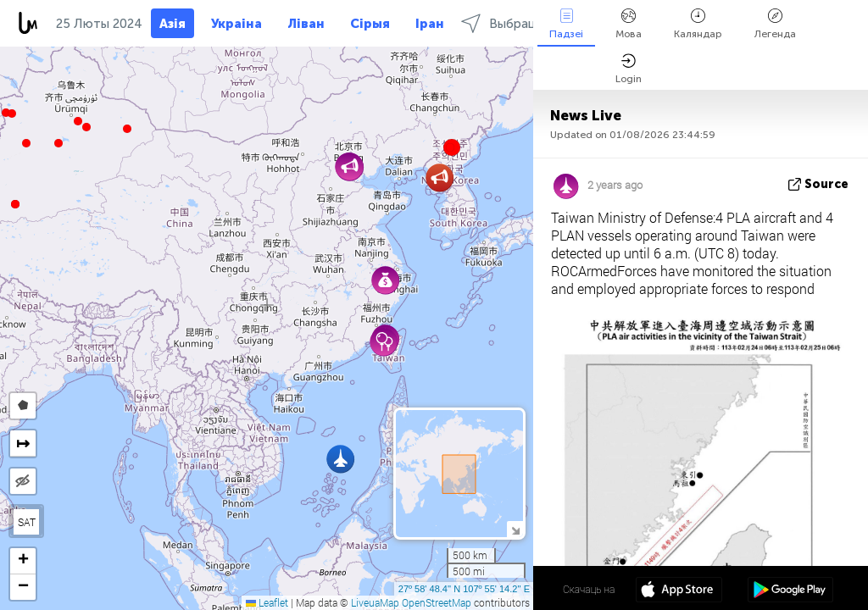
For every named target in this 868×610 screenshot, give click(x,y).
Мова (629, 24)
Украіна (236, 24)
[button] (12, 114)
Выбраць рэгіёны (526, 23)
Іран (430, 24)
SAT (27, 522)
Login (629, 69)
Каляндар (698, 24)
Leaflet (267, 602)
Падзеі (566, 24)
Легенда (775, 24)
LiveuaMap (375, 602)
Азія (172, 24)
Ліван (306, 24)
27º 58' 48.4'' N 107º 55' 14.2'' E (464, 589)
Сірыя (370, 24)
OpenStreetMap (437, 602)
